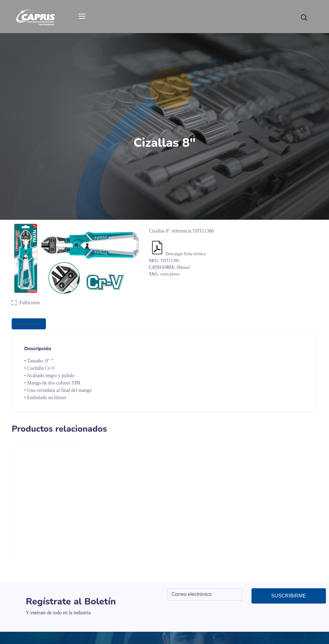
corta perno (170, 274)
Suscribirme (289, 596)
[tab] (29, 324)
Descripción (29, 324)
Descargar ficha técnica (178, 254)
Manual (183, 267)
